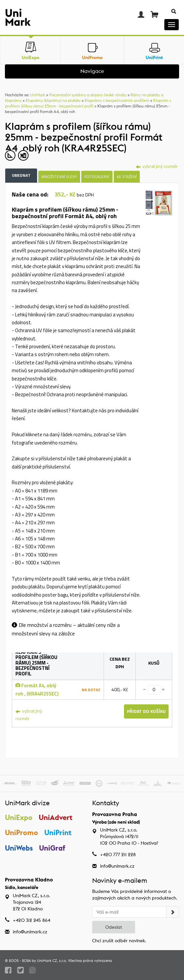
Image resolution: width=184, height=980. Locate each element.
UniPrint (58, 832)
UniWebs (19, 848)
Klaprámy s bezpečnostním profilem (117, 100)
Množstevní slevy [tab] (59, 177)
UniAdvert (56, 817)
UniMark (38, 95)
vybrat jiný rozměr (157, 166)
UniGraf (52, 848)
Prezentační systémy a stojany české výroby (88, 95)
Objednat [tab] (21, 175)
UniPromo (21, 832)
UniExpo (19, 817)
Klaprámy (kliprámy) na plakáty (53, 100)
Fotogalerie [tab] (97, 177)
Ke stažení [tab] (127, 177)
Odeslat (114, 927)
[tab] (159, 204)
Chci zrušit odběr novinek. (119, 941)
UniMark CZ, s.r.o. (52, 961)
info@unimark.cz (117, 866)
